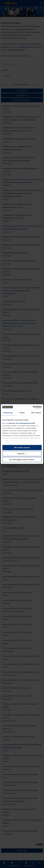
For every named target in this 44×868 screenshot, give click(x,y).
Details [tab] (22, 413)
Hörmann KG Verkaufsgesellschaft (22, 423)
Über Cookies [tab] (36, 413)
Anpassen (22, 454)
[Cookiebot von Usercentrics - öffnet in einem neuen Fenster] (33, 407)
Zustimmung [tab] (8, 413)
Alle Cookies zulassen (22, 448)
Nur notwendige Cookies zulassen (22, 460)
